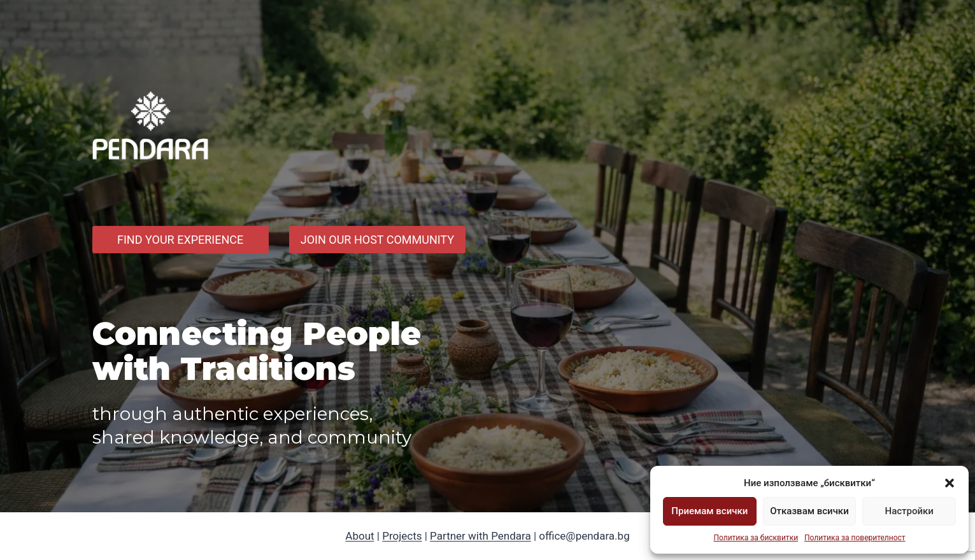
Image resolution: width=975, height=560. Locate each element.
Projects (402, 536)
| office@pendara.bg (580, 536)
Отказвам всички (809, 511)
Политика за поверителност (855, 538)
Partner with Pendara (480, 536)
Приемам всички (709, 511)
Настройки (909, 511)
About (359, 536)
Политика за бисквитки (756, 538)
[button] (950, 483)
